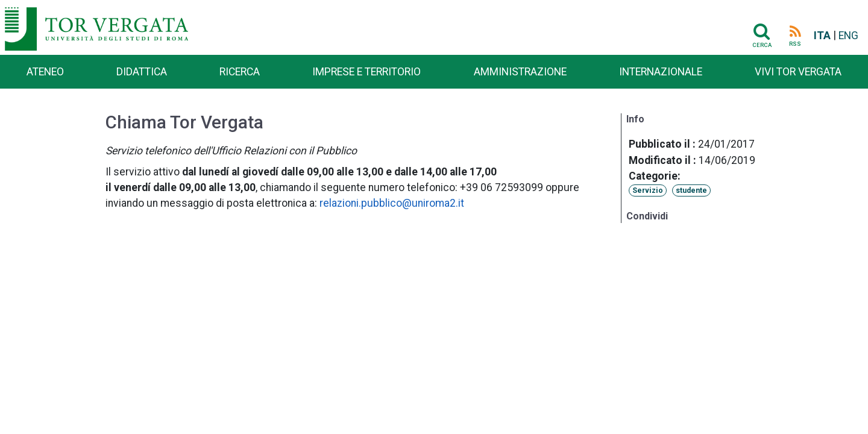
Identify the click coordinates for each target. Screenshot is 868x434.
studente (691, 190)
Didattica (142, 72)
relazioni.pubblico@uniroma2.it (392, 203)
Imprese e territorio (366, 72)
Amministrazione (520, 72)
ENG (848, 36)
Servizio (648, 190)
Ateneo (45, 72)
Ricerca (240, 72)
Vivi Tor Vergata (798, 72)
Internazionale (661, 72)
